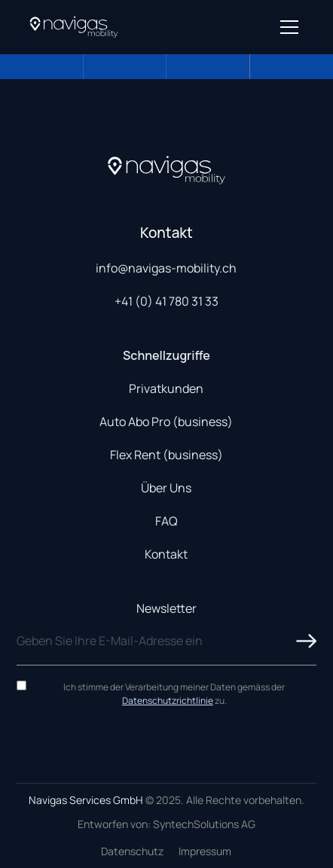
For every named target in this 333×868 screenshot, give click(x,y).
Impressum (205, 851)
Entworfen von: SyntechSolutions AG (166, 824)
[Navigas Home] (74, 27)
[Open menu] (289, 27)
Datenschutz (132, 851)
